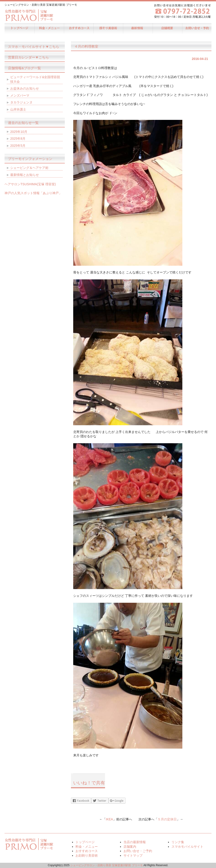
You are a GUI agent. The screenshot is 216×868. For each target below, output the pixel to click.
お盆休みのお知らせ (25, 88)
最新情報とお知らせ (25, 175)
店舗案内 (167, 28)
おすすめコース (78, 28)
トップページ (19, 28)
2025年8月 (18, 139)
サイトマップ (133, 855)
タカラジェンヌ (21, 102)
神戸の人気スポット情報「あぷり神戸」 (33, 193)
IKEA (109, 819)
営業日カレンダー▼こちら (28, 57)
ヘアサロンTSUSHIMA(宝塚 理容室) (30, 184)
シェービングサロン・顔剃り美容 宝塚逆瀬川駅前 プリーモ (107, 865)
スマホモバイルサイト (187, 847)
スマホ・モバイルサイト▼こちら (34, 47)
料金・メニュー (49, 28)
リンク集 (178, 842)
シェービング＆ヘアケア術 (29, 168)
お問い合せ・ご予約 (197, 28)
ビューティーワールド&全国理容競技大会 (35, 79)
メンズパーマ (20, 95)
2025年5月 (18, 146)
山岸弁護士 (18, 109)
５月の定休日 (167, 819)
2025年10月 (19, 132)
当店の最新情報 (138, 28)
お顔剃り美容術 (108, 28)
